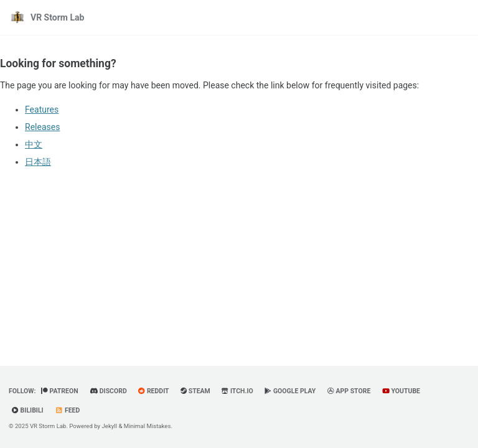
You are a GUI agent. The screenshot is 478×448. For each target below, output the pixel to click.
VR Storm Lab (57, 17)
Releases (42, 127)
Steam (195, 391)
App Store (349, 391)
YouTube (401, 391)
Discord (108, 391)
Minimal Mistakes (148, 426)
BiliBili (28, 410)
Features (42, 110)
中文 (34, 144)
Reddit (153, 391)
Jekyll (110, 426)
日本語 (38, 162)
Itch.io (237, 391)
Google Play (290, 391)
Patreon (60, 391)
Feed (67, 410)
